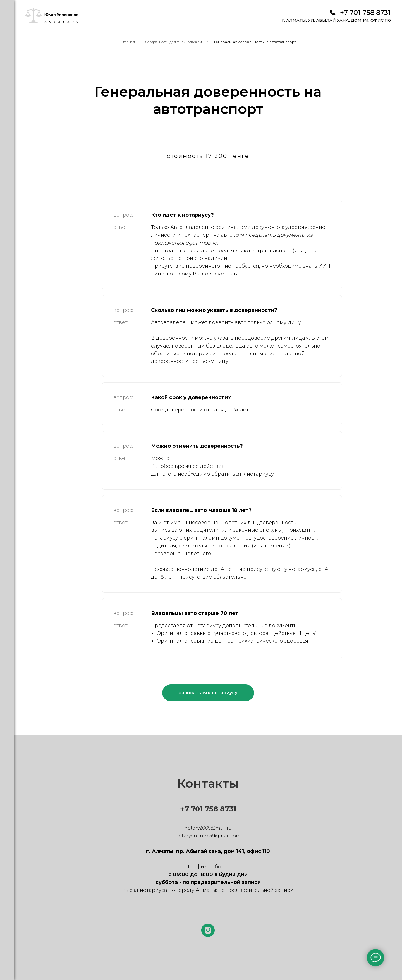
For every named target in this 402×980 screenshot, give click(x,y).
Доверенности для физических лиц (174, 42)
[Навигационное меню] (7, 8)
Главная (128, 42)
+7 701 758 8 (202, 809)
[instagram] (208, 930)
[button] (208, 693)
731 (230, 809)
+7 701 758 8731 (365, 12)
